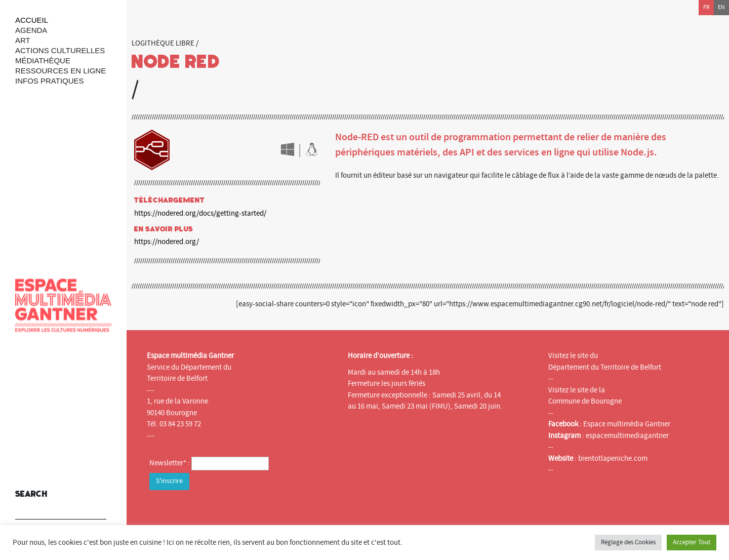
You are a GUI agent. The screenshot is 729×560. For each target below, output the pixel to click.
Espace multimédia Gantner (627, 424)
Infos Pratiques (50, 81)
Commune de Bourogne (585, 401)
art (23, 40)
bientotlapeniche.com (613, 458)
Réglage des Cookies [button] (628, 542)
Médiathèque (43, 61)
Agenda (31, 30)
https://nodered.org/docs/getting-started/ (200, 213)
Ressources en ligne (60, 71)
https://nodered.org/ (167, 242)
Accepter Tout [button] (692, 542)
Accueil (32, 20)
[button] (96, 505)
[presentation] (226, 512)
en (721, 7)
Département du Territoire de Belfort (605, 367)
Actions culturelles (60, 50)
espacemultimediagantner (627, 436)
